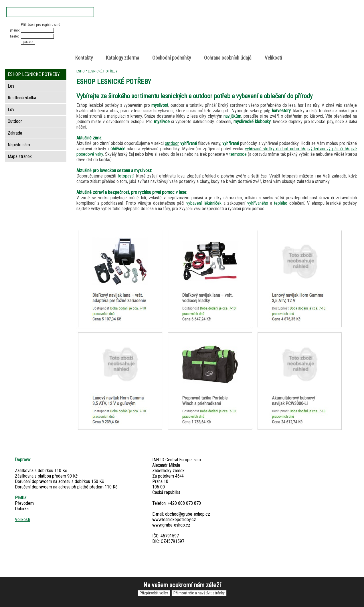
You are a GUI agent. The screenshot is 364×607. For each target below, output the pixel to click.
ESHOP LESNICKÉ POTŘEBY (97, 71)
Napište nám (19, 145)
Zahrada (15, 133)
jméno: (15, 30)
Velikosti (273, 58)
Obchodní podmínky (172, 58)
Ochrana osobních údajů (228, 58)
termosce (238, 154)
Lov (11, 110)
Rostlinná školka (22, 98)
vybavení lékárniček (204, 203)
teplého (281, 203)
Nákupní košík (290, 27)
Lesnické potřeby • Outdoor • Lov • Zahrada (184, 38)
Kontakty (84, 58)
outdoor (172, 143)
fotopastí (126, 176)
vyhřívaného (258, 203)
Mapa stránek (20, 156)
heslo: (14, 36)
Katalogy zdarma (122, 58)
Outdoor (15, 121)
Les (11, 86)
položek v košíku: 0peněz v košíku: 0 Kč (296, 32)
